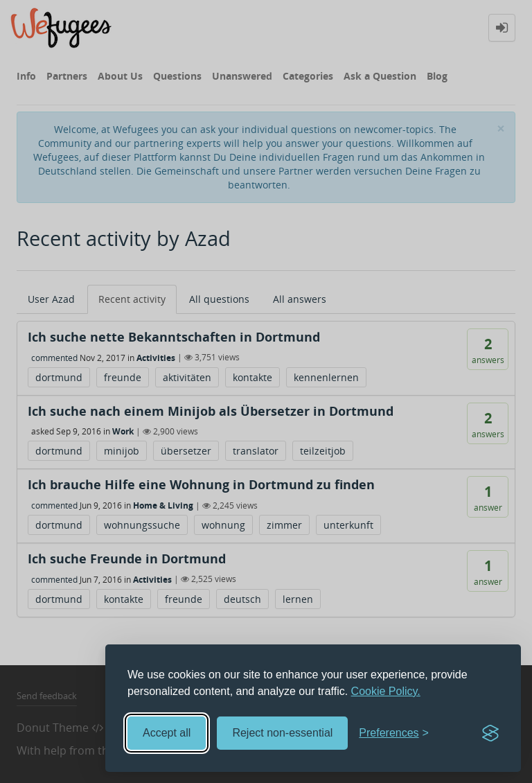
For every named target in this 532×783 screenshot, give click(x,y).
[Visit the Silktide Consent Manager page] (490, 733)
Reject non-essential (282, 733)
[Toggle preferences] (394, 733)
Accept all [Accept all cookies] (167, 733)
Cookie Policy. (386, 691)
